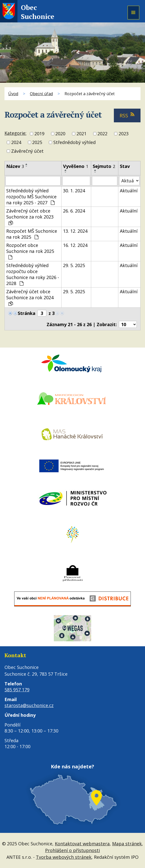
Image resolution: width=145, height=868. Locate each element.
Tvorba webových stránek (64, 857)
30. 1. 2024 (74, 191)
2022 (102, 134)
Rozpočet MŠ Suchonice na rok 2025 (32, 234)
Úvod (13, 94)
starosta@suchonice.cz (29, 705)
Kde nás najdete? (72, 766)
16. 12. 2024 (75, 245)
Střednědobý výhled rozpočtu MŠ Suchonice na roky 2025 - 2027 (31, 197)
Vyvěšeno (76, 166)
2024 (16, 142)
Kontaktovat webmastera (82, 844)
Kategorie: (15, 133)
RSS (127, 115)
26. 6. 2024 (74, 211)
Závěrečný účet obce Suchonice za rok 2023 (30, 217)
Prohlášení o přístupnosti (72, 850)
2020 (60, 134)
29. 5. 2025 (74, 265)
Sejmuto (104, 166)
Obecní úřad (41, 94)
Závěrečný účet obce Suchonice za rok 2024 (30, 297)
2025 (37, 142)
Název (15, 166)
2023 (124, 134)
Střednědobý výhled (74, 142)
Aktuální (129, 191)
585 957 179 (17, 690)
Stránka (27, 313)
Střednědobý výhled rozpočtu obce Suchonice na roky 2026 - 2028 (33, 274)
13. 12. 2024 (75, 231)
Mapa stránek (127, 844)
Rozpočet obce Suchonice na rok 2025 (30, 251)
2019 (39, 134)
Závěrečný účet (27, 151)
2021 (81, 134)
